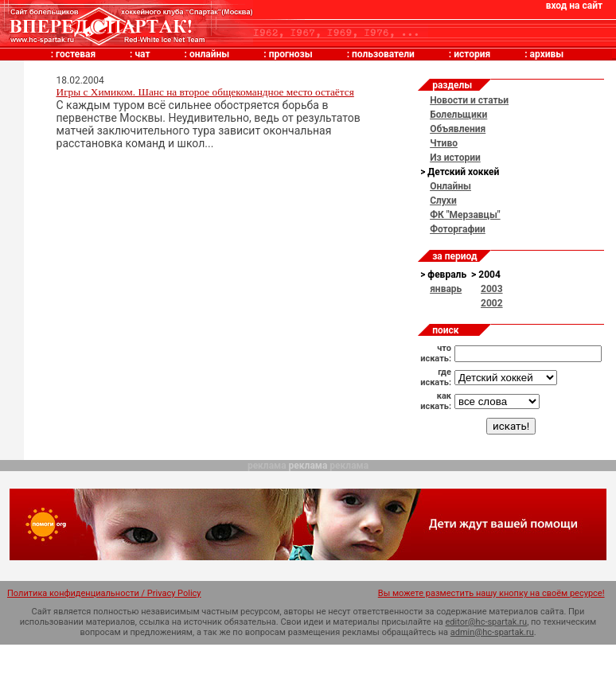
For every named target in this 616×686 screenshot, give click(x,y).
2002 (492, 303)
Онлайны (450, 186)
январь (446, 289)
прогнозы (291, 54)
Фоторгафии (458, 229)
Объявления (458, 129)
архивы (547, 54)
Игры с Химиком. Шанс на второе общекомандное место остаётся (205, 92)
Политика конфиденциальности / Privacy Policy (104, 593)
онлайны (209, 54)
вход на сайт (574, 6)
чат (142, 54)
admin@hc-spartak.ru (492, 632)
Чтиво (444, 143)
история (472, 54)
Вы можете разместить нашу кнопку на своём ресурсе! (491, 593)
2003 (492, 289)
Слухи (443, 201)
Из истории (455, 158)
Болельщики (458, 115)
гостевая (76, 54)
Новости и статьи (469, 100)
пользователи (383, 54)
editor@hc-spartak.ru (487, 622)
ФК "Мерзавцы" (465, 215)
